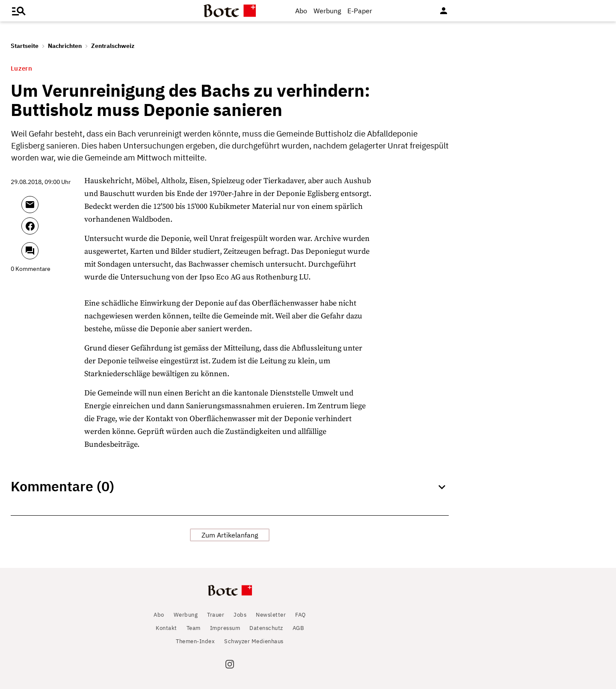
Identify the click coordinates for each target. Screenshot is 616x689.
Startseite (25, 46)
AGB (298, 628)
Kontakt (166, 628)
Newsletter (271, 615)
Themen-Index (195, 641)
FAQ (301, 615)
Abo (301, 11)
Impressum (225, 628)
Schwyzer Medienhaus (254, 641)
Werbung (327, 11)
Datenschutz (266, 628)
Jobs (240, 615)
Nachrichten (65, 46)
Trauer (216, 615)
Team (194, 628)
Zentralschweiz (113, 46)
